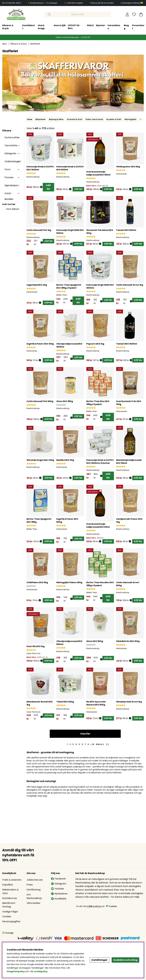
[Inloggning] (127, 14)
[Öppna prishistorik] (41, 187)
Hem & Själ (26, 25)
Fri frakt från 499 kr (13, 3)
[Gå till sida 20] (93, 744)
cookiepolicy (41, 972)
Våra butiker (34, 903)
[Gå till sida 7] (85, 744)
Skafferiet (35, 44)
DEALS (56, 25)
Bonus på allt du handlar (103, 3)
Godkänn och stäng (125, 960)
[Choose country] (8, 933)
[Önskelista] (134, 14)
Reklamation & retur (10, 891)
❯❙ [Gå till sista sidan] (108, 744)
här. (52, 964)
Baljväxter (41, 119)
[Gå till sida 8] (88, 744)
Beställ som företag (9, 905)
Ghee (30, 119)
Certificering (34, 890)
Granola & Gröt (75, 119)
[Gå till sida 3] (73, 744)
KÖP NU (48, 187)
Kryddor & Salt (114, 119)
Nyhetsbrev (59, 894)
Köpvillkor (8, 885)
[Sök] (78, 14)
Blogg (92, 27)
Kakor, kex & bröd (94, 119)
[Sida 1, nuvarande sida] (67, 744)
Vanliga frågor (10, 912)
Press (30, 885)
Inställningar (99, 960)
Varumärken (80, 27)
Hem (5, 44)
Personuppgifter (11, 921)
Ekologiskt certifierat (133, 3)
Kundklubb (59, 899)
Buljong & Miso (56, 119)
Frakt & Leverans (12, 880)
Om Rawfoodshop (34, 896)
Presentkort (104, 27)
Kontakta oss (10, 898)
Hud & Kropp (7, 27)
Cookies (7, 916)
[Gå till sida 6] (82, 744)
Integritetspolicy (16, 972)
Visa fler (85, 734)
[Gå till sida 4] (76, 744)
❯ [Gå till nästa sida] (100, 744)
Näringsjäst (130, 119)
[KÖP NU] (78, 189)
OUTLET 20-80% (40, 27)
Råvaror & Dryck (19, 44)
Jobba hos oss (35, 880)
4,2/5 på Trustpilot (75, 3)
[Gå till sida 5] (79, 744)
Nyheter (67, 25)
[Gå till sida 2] (70, 744)
